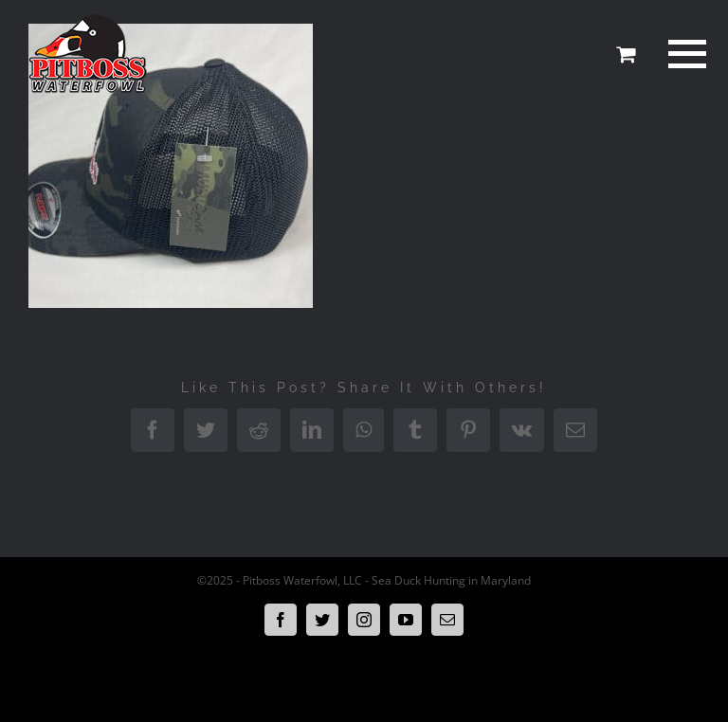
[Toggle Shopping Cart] (626, 54)
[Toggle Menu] (684, 54)
